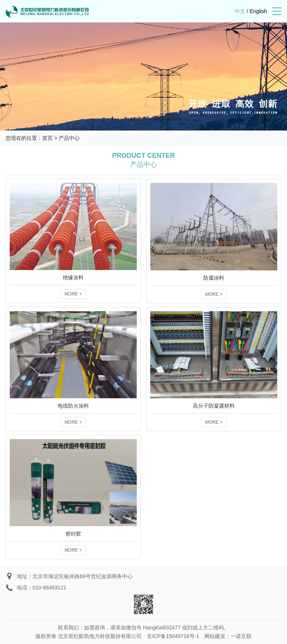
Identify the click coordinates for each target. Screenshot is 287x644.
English (258, 11)
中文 (240, 11)
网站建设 (215, 636)
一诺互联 (241, 636)
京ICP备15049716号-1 (173, 636)
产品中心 (69, 138)
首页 (47, 138)
